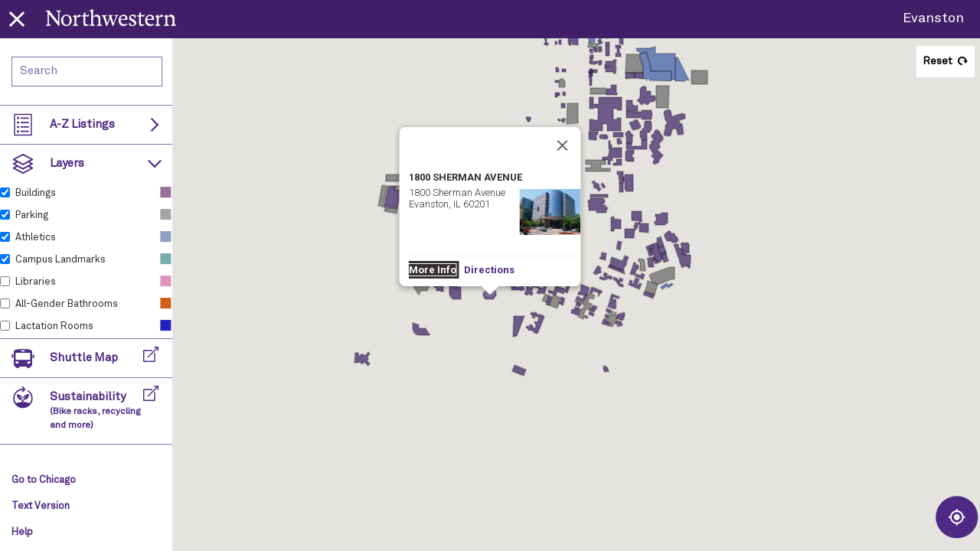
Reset (938, 61)
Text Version (41, 506)
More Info (433, 270)
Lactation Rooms (54, 326)
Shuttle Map (84, 358)
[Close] (563, 145)
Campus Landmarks (60, 260)
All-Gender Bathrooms (67, 304)
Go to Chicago (44, 480)
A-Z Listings (82, 124)
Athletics (36, 238)
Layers (67, 163)
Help (22, 532)
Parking (32, 215)
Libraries (36, 282)
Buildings (36, 193)
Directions (489, 270)
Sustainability (95, 411)
